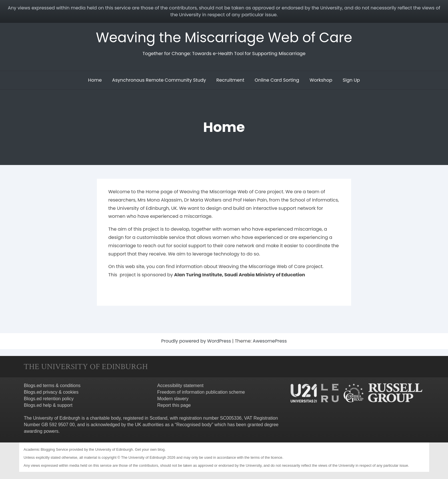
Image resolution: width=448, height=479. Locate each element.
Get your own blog (150, 449)
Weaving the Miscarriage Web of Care (224, 38)
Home (95, 80)
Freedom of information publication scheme (201, 392)
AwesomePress (270, 341)
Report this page (174, 405)
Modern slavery (173, 399)
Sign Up (351, 80)
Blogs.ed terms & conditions (52, 386)
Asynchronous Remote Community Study (159, 80)
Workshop (321, 80)
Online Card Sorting (277, 80)
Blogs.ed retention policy (49, 399)
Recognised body (194, 425)
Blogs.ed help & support (48, 405)
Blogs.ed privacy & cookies (51, 392)
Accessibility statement (180, 386)
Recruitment (230, 80)
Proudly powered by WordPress (197, 341)
